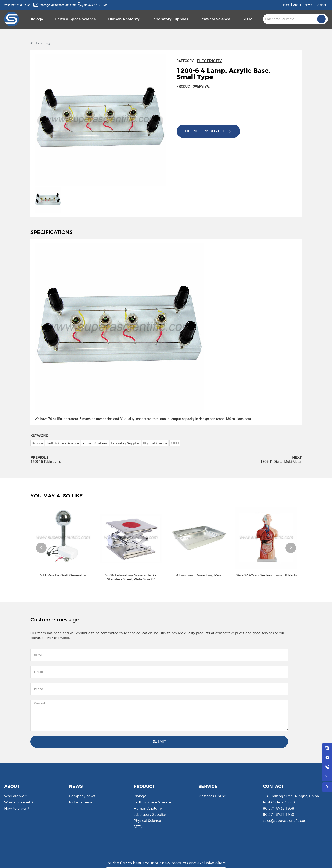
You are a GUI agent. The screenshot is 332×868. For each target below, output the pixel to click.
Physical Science (147, 821)
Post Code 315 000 (279, 802)
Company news (82, 796)
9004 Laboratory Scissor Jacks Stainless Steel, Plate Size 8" (132, 577)
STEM (138, 827)
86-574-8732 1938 (96, 5)
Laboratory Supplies (150, 815)
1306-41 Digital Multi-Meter (281, 462)
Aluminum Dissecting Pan (200, 575)
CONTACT (273, 786)
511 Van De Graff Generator (64, 575)
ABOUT (12, 786)
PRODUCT (144, 786)
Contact (321, 5)
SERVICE (208, 786)
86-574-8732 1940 (279, 815)
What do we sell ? (19, 802)
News (308, 5)
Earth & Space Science (152, 802)
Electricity (209, 61)
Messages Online (212, 796)
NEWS (76, 786)
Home (286, 5)
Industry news (81, 802)
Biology (140, 796)
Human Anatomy (148, 808)
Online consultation (206, 131)
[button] (41, 548)
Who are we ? (15, 796)
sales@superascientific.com (58, 5)
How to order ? (17, 808)
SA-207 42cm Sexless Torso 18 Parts (268, 575)
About (297, 5)
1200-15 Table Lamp (46, 462)
